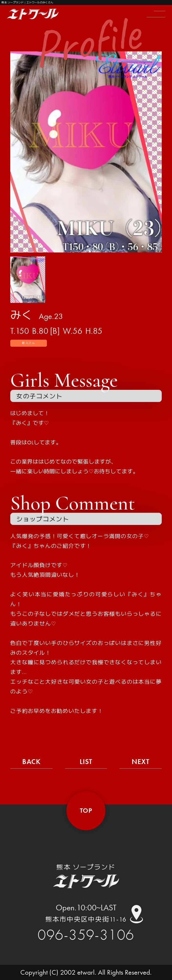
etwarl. (87, 972)
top (86, 811)
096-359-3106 (86, 935)
